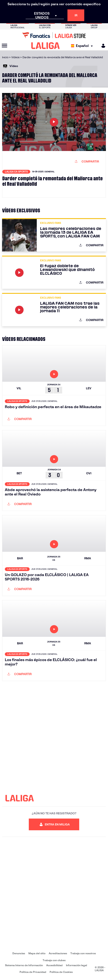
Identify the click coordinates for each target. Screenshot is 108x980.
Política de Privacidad (33, 972)
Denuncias (19, 953)
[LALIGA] (45, 46)
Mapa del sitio (37, 953)
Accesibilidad (54, 965)
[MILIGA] (102, 46)
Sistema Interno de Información (24, 965)
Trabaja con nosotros (83, 953)
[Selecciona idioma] (83, 46)
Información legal (76, 965)
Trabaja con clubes (54, 960)
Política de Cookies (61, 972)
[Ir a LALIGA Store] (54, 35)
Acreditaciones (58, 953)
